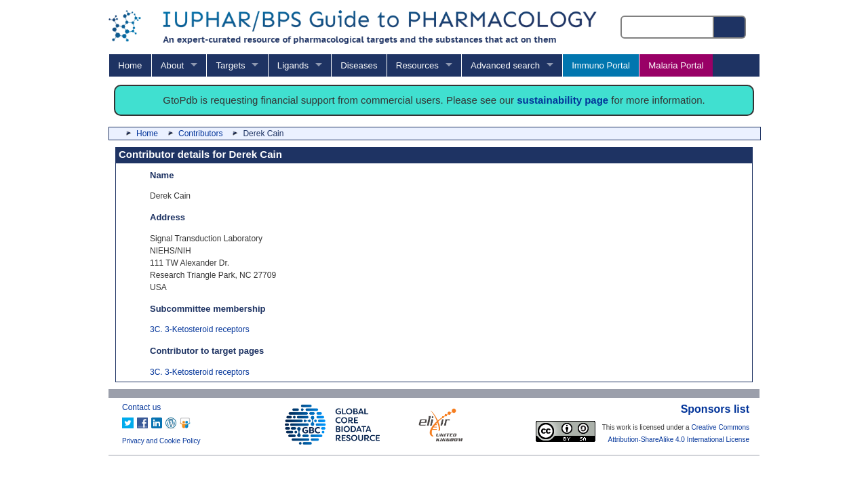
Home (130, 65)
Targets (230, 65)
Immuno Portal (601, 65)
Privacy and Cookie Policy (161, 441)
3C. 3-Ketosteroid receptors (200, 329)
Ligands (293, 65)
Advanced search (505, 65)
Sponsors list (715, 409)
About (172, 65)
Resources (417, 65)
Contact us (141, 407)
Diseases (359, 65)
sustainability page (563, 100)
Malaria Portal (676, 65)
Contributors (200, 134)
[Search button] (730, 27)
